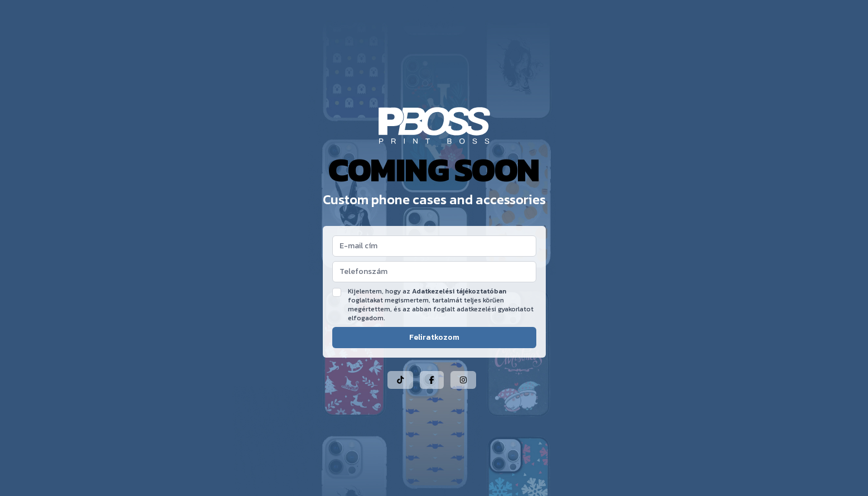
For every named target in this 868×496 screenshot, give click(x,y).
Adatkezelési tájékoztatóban (459, 291)
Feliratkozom (434, 337)
